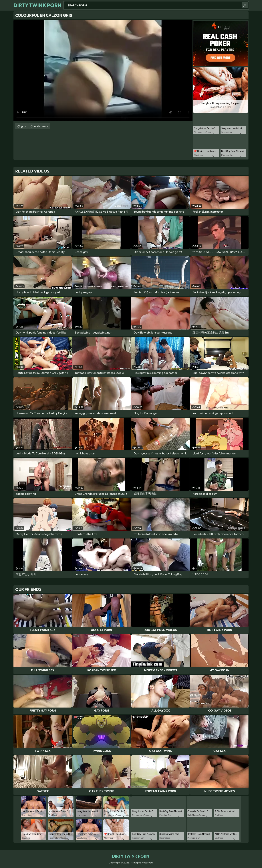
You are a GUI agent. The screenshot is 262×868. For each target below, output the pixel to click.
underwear (41, 126)
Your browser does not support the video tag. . (103, 71)
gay (23, 126)
